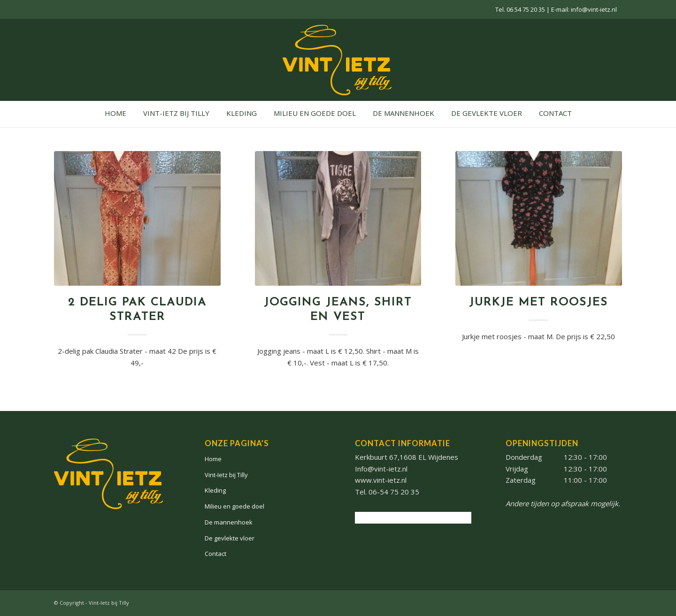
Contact (215, 554)
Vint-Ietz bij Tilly (226, 475)
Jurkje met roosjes (538, 303)
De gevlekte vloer (230, 538)
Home (213, 459)
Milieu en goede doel (234, 506)
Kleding (215, 490)
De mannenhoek (229, 522)
